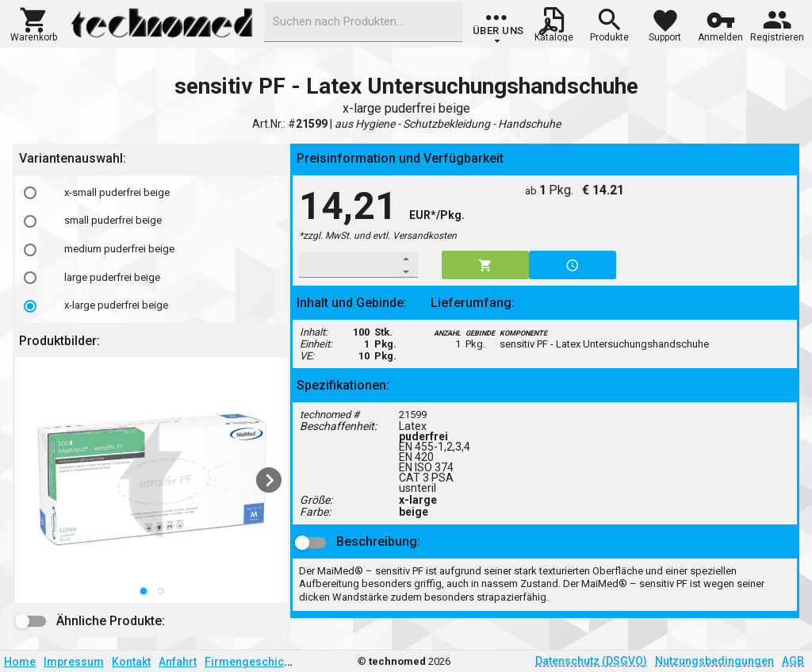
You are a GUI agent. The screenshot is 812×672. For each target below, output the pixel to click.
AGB (793, 661)
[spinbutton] (348, 265)
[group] (498, 28)
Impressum (74, 662)
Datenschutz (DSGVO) (591, 661)
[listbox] (151, 250)
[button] (34, 23)
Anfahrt (178, 662)
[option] (151, 193)
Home (20, 662)
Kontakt (131, 662)
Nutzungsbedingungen (714, 661)
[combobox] (363, 22)
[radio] (30, 193)
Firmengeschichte (252, 662)
